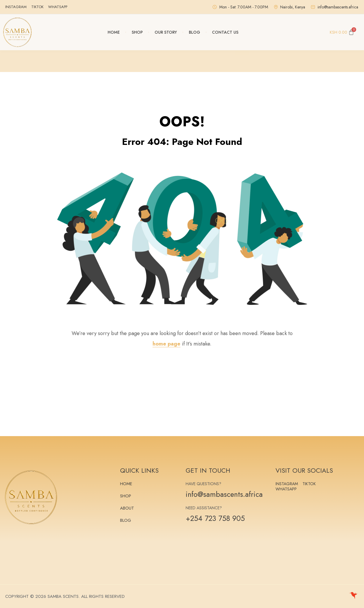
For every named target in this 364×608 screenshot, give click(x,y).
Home (114, 32)
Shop (137, 32)
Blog (194, 32)
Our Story (166, 32)
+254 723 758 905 (215, 518)
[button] (95, 61)
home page (166, 344)
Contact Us (225, 32)
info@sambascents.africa (224, 494)
